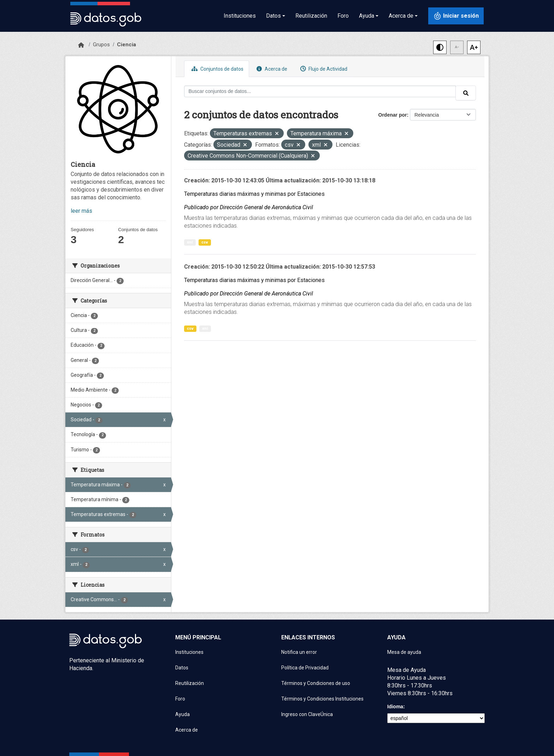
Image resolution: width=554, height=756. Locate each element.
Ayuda (182, 714)
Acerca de (271, 69)
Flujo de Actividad (323, 69)
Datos (182, 668)
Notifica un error (299, 652)
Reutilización (311, 16)
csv (205, 242)
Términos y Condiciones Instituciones (322, 699)
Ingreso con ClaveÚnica (307, 714)
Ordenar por (393, 115)
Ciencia (126, 45)
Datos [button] (273, 16)
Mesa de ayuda (404, 652)
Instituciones (240, 16)
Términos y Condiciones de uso (316, 683)
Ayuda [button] (367, 16)
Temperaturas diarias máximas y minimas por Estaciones (254, 194)
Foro (343, 16)
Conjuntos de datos (217, 69)
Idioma (395, 707)
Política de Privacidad (305, 668)
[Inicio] (81, 45)
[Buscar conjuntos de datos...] (320, 91)
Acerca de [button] (401, 16)
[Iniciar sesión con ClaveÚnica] (456, 16)
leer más (81, 211)
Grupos (101, 45)
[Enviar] (466, 93)
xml (190, 242)
